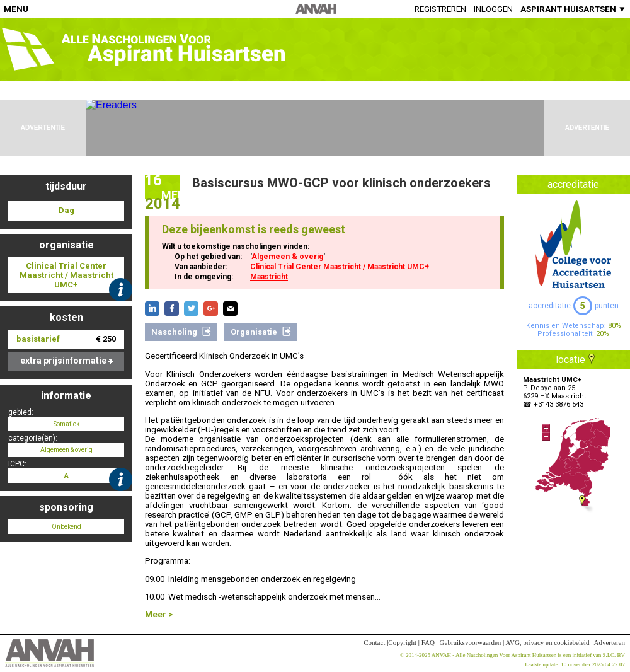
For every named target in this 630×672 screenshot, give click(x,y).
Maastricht (269, 277)
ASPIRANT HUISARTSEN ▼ (573, 9)
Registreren (440, 9)
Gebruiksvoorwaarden (471, 642)
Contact (374, 642)
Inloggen (493, 9)
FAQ (428, 642)
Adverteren (610, 642)
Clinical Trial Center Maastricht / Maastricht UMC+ (340, 267)
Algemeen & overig (287, 257)
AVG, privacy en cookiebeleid (547, 642)
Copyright (402, 642)
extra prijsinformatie (66, 361)
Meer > (159, 614)
